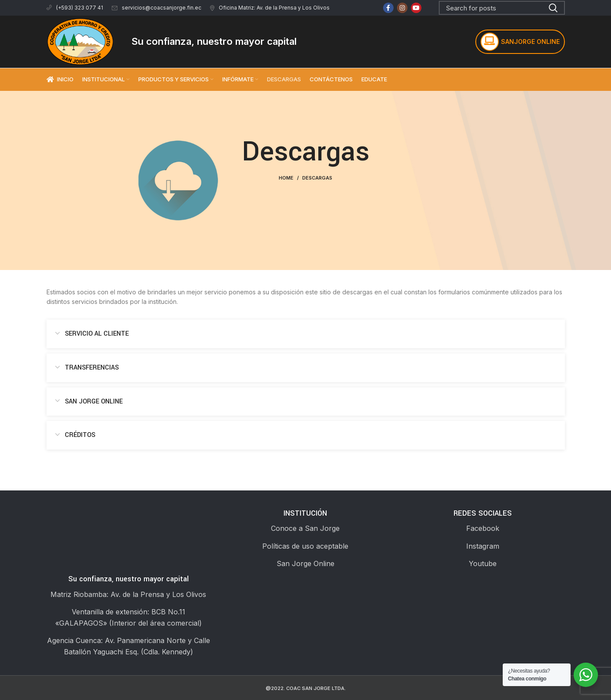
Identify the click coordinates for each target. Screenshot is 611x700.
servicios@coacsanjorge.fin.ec (157, 8)
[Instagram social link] (402, 8)
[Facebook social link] (388, 8)
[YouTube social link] (416, 8)
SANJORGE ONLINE (520, 42)
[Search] (502, 8)
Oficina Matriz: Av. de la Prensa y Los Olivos (270, 8)
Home (286, 178)
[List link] (305, 529)
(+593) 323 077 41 (75, 8)
